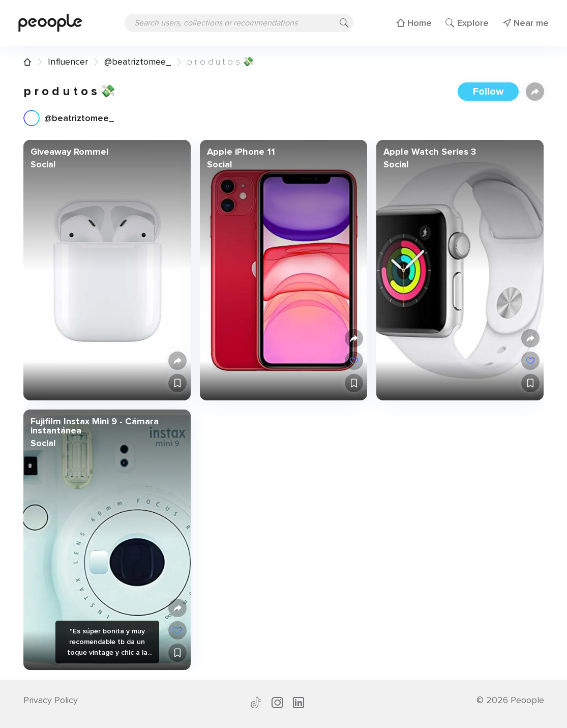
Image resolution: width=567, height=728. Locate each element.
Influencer (68, 62)
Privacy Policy (51, 700)
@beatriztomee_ (138, 62)
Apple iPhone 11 (241, 152)
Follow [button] (488, 92)
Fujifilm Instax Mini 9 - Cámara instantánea (94, 426)
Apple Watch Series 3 (430, 152)
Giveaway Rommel (69, 152)
